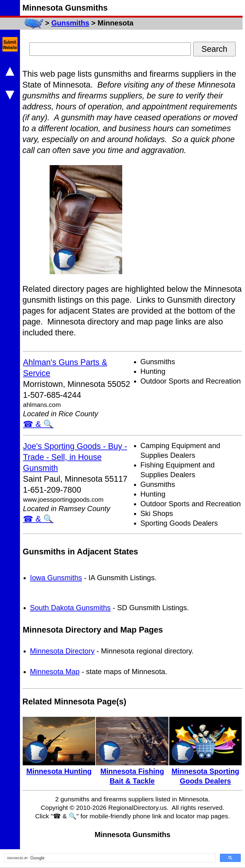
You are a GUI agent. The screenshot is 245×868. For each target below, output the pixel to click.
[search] (109, 858)
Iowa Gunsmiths (56, 578)
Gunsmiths (70, 23)
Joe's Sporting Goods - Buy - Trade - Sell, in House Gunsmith (75, 457)
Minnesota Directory (62, 651)
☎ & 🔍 (38, 424)
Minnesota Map (55, 672)
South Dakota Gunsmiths (70, 608)
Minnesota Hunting (59, 771)
